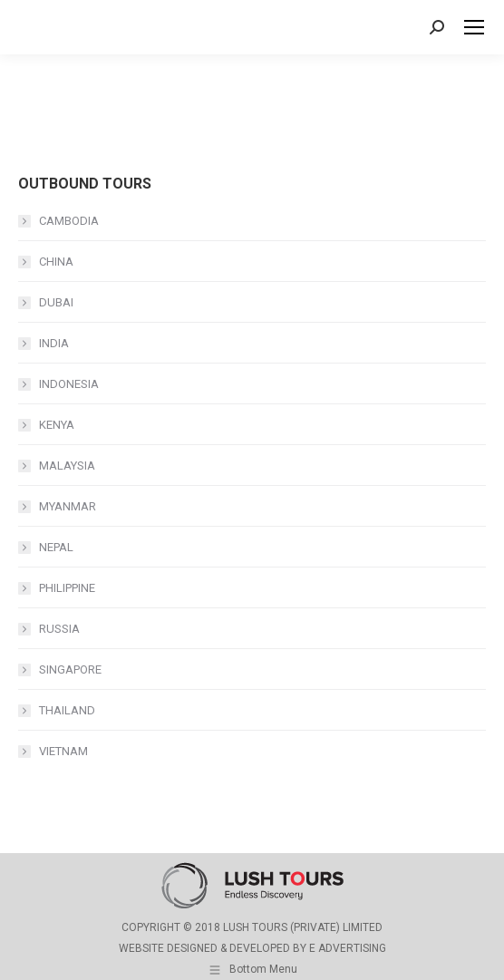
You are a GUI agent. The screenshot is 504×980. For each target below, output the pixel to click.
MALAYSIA (67, 466)
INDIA (54, 343)
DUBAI (56, 302)
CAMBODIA (69, 221)
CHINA (56, 262)
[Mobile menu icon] (474, 27)
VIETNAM (63, 751)
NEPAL (56, 547)
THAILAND (67, 710)
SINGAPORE (70, 670)
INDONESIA (69, 384)
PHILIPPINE (67, 588)
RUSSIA (59, 629)
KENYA (57, 425)
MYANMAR (68, 506)
